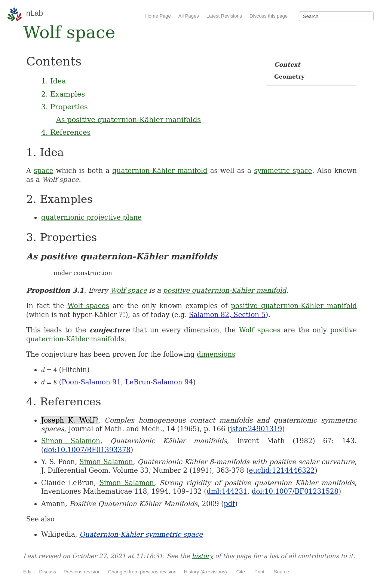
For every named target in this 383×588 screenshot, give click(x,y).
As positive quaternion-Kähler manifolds (128, 119)
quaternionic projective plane (91, 217)
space (43, 170)
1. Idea (53, 81)
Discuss (48, 572)
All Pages (189, 16)
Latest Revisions (224, 16)
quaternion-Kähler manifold (160, 170)
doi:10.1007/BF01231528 (295, 491)
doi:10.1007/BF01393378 (87, 450)
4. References (66, 132)
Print (259, 572)
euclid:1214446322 (282, 470)
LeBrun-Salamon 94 (159, 382)
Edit (27, 572)
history (203, 556)
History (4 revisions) (206, 572)
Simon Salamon (71, 441)
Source (281, 572)
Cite (241, 572)
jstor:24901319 (256, 429)
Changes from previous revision (142, 572)
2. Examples (63, 94)
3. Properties (65, 107)
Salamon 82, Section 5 (227, 315)
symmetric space (283, 170)
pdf (229, 504)
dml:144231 (227, 491)
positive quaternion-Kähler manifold (225, 290)
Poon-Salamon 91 (91, 382)
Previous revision (82, 572)
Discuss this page (269, 16)
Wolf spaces (88, 306)
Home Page (158, 16)
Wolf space (128, 290)
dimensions (216, 354)
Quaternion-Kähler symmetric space (141, 534)
